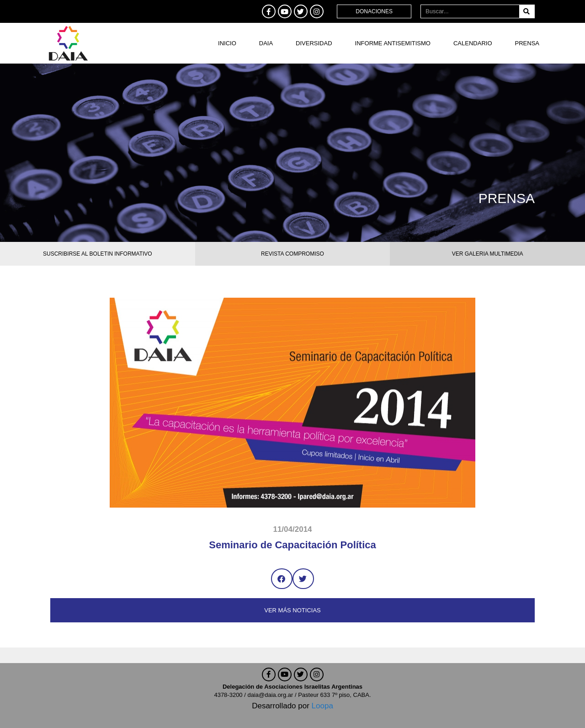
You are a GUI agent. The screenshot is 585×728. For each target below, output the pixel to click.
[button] (282, 579)
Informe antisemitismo (393, 43)
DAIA (266, 43)
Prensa (527, 43)
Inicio (227, 43)
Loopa (322, 706)
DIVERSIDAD (314, 43)
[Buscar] (527, 11)
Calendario (473, 43)
